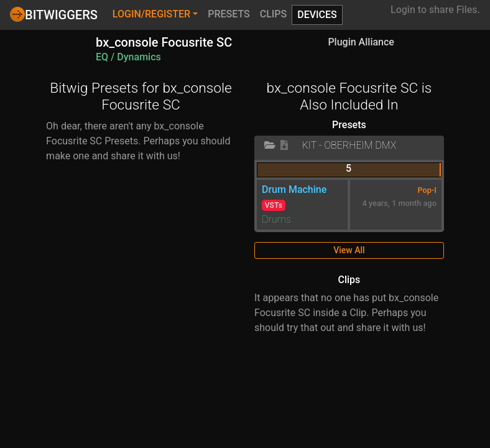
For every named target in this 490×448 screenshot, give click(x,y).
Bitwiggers (54, 14)
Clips (274, 14)
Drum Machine (294, 189)
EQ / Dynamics (128, 57)
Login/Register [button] (151, 14)
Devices (317, 15)
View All (349, 250)
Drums (276, 219)
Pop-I (427, 190)
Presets (229, 14)
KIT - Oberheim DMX (349, 145)
